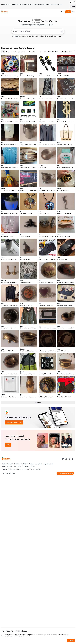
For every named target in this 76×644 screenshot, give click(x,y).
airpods (51, 36)
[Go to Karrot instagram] (66, 459)
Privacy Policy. (27, 636)
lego (47, 36)
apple (61, 36)
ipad (37, 36)
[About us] (73, 12)
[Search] (62, 31)
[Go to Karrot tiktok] (73, 459)
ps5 (23, 36)
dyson (56, 36)
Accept (71, 641)
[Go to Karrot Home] (6, 459)
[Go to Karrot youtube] (70, 459)
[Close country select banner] (74, 2)
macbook (42, 36)
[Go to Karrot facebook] (63, 459)
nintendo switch (30, 36)
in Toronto (29, 48)
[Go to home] (5, 12)
